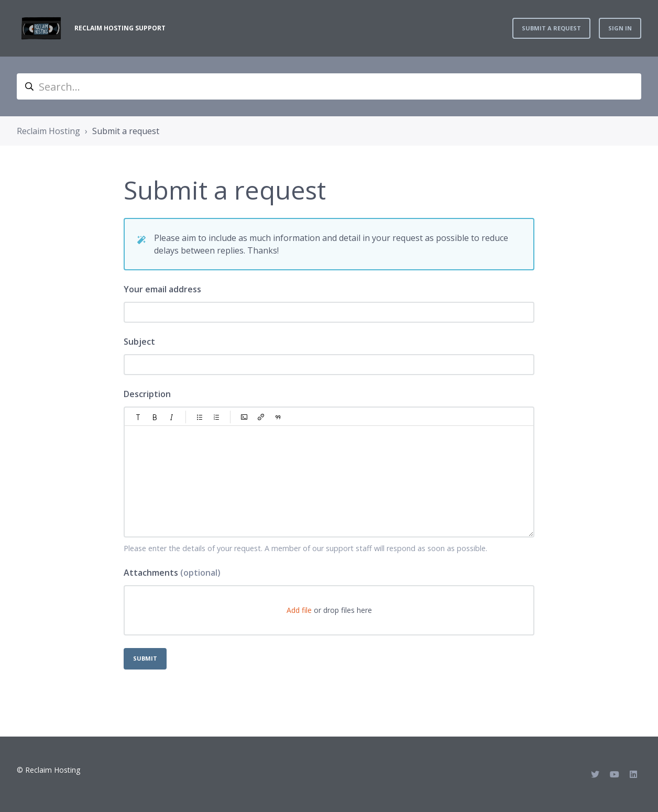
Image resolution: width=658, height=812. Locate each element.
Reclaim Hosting (48, 131)
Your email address (162, 289)
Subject (139, 342)
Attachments (172, 573)
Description (147, 394)
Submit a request (551, 28)
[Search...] (329, 86)
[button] (138, 417)
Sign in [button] (620, 28)
